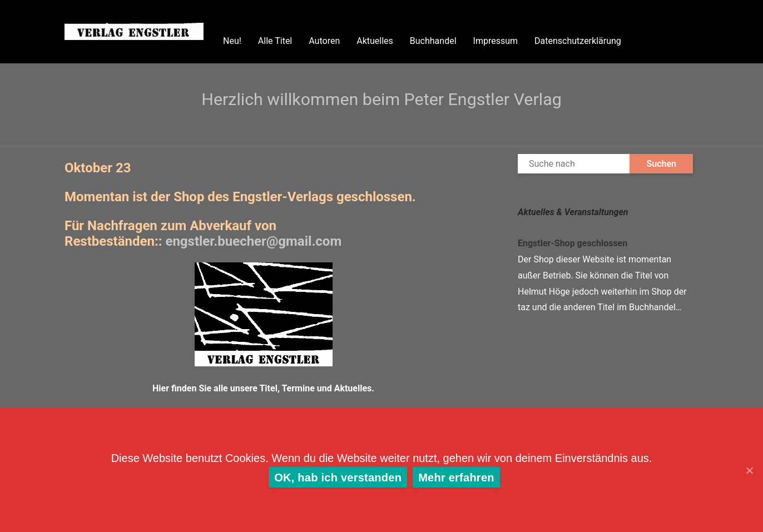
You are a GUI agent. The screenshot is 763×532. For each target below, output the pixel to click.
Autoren (324, 41)
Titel (268, 388)
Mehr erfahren (456, 478)
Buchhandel (433, 41)
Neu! (232, 41)
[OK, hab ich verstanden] (749, 470)
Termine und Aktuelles (326, 388)
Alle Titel (275, 41)
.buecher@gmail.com (253, 241)
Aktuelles (375, 41)
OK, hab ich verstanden (338, 478)
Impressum (496, 41)
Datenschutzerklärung (578, 41)
